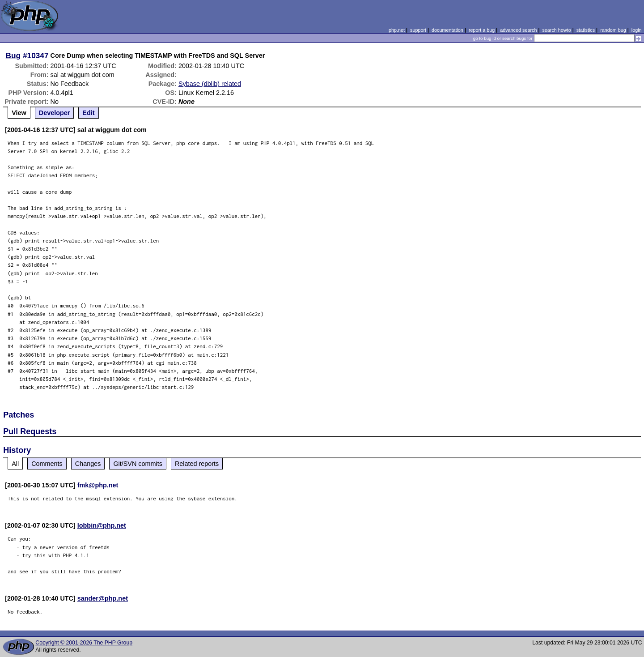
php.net (397, 30)
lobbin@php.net (102, 525)
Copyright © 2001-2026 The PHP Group (84, 643)
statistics (586, 30)
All (15, 464)
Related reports (197, 464)
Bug (13, 55)
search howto (556, 30)
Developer (55, 113)
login (637, 30)
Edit (88, 113)
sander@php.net (103, 598)
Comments (47, 464)
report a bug (482, 30)
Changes (88, 464)
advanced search (518, 30)
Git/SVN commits (138, 464)
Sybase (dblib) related (210, 84)
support (418, 30)
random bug (613, 30)
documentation (447, 30)
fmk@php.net (98, 485)
